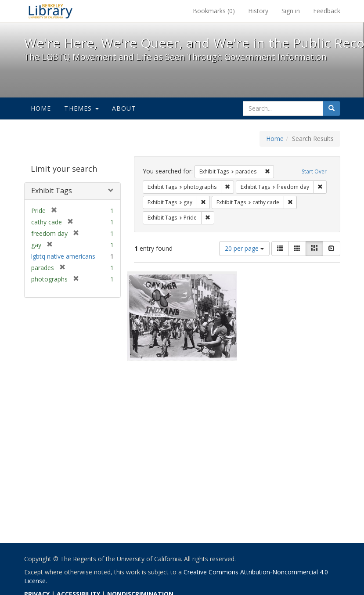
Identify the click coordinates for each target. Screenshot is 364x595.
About (124, 108)
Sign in (291, 11)
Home (41, 108)
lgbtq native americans (63, 256)
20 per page (244, 248)
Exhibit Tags (52, 191)
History (258, 11)
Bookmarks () (214, 11)
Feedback (327, 11)
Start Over (314, 171)
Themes (81, 108)
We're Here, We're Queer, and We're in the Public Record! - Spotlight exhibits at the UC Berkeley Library (50, 11)
